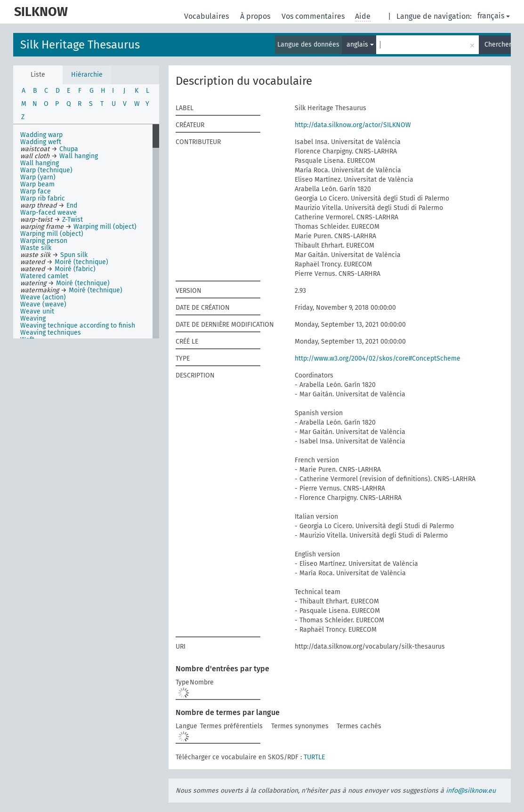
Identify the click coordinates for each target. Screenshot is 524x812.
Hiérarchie (87, 75)
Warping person (44, 241)
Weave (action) (43, 297)
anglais (360, 44)
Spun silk (74, 255)
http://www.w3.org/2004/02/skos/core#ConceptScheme (378, 358)
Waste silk (36, 248)
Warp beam (37, 184)
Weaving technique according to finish (78, 326)
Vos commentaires (314, 16)
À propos (256, 16)
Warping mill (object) (105, 227)
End (72, 205)
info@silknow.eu (471, 791)
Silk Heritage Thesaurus (80, 45)
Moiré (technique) (81, 262)
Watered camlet (44, 276)
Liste (38, 75)
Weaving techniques (51, 333)
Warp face (36, 191)
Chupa (69, 149)
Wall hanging (79, 156)
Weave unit (37, 311)
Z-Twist (73, 220)
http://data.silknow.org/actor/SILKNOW (353, 125)
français (494, 16)
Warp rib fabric (43, 198)
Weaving (33, 318)
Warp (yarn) (38, 177)
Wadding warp (41, 135)
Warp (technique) (46, 170)
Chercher (498, 44)
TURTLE (314, 757)
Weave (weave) (43, 304)
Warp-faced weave (48, 213)
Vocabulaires (207, 16)
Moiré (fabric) (75, 269)
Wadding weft (41, 142)
